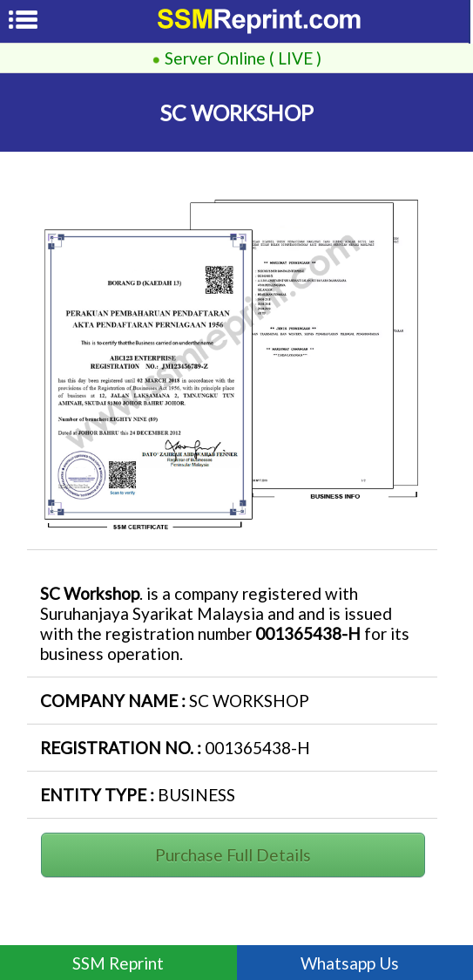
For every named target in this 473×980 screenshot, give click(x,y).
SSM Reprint (118, 963)
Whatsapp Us (355, 963)
